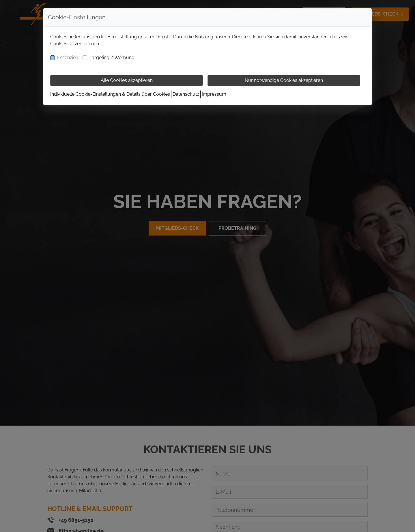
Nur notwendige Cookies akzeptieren (284, 80)
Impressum (214, 94)
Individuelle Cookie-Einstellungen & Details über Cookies (110, 94)
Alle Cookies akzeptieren (127, 80)
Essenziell (68, 58)
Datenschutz (186, 94)
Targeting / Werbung (112, 58)
